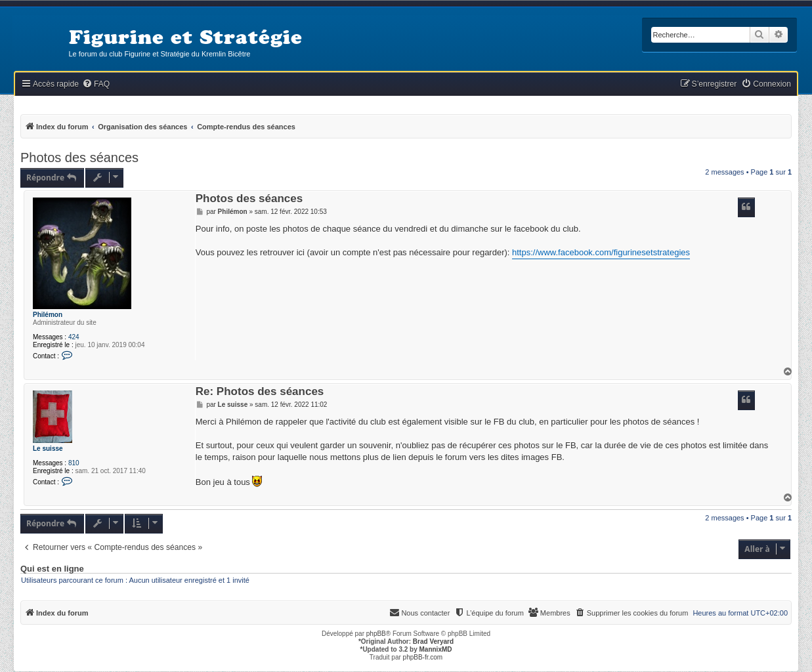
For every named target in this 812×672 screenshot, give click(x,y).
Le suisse (48, 449)
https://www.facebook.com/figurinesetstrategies (601, 252)
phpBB (376, 634)
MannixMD (436, 649)
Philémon (48, 315)
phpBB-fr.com (423, 657)
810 (74, 463)
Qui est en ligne (52, 569)
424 (74, 337)
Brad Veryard (433, 641)
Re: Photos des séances (260, 392)
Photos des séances (79, 157)
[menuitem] (96, 84)
